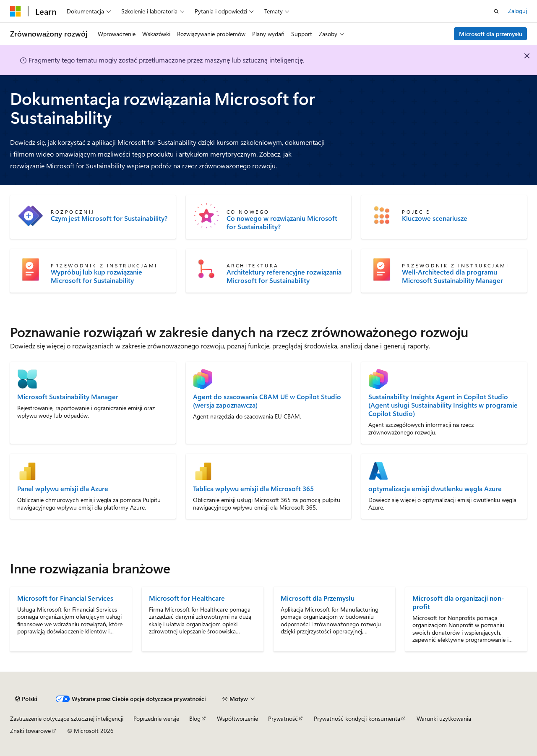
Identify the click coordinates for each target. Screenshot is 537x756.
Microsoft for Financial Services (65, 598)
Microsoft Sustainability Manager (68, 397)
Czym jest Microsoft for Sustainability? (109, 218)
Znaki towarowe (30, 731)
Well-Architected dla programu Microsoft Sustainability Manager (452, 276)
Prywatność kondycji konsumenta (357, 718)
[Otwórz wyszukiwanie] (496, 11)
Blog (195, 718)
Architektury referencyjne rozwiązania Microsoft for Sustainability (284, 276)
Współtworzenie (237, 718)
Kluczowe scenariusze (435, 218)
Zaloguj (517, 11)
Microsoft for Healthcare (187, 598)
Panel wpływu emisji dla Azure (63, 489)
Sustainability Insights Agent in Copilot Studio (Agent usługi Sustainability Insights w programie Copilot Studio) (443, 405)
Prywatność (283, 718)
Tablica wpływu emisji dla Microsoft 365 (253, 489)
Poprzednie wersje (156, 718)
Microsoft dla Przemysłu (318, 598)
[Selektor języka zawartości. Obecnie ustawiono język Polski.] (26, 699)
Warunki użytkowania (444, 718)
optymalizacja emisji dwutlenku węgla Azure (435, 489)
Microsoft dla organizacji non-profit (458, 602)
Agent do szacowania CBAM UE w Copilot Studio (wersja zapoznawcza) (267, 401)
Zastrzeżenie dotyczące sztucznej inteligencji (67, 718)
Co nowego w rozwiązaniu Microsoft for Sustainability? (282, 222)
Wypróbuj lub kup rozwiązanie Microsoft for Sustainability (96, 276)
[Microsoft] (16, 11)
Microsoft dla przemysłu (491, 34)
